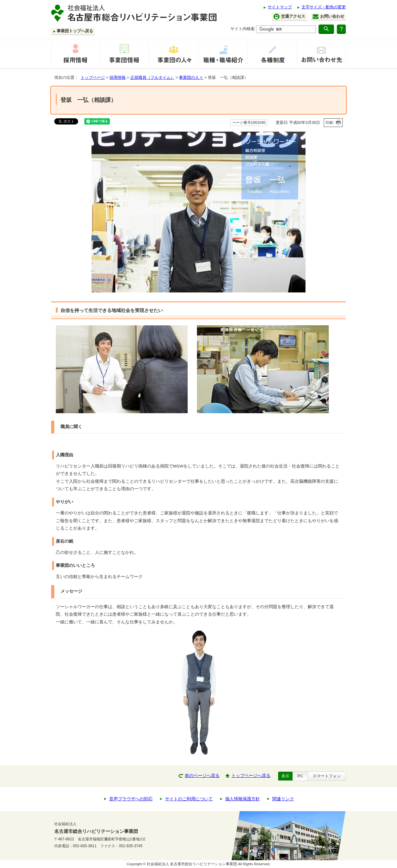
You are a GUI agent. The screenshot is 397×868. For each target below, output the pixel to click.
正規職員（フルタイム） (152, 77)
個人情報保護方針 (243, 799)
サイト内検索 (243, 29)
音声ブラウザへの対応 (131, 799)
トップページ (93, 77)
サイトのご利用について (189, 799)
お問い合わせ (328, 16)
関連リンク (283, 799)
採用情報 (118, 77)
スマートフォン (327, 776)
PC (300, 776)
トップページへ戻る (251, 776)
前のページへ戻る (202, 776)
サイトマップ (280, 7)
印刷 (329, 123)
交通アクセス (289, 17)
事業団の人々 (191, 77)
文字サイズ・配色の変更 (324, 7)
